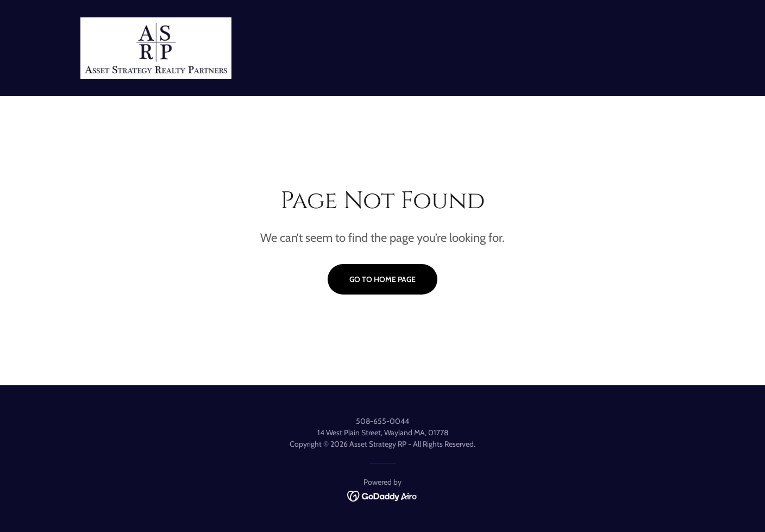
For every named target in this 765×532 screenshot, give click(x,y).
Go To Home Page (382, 279)
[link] (156, 47)
